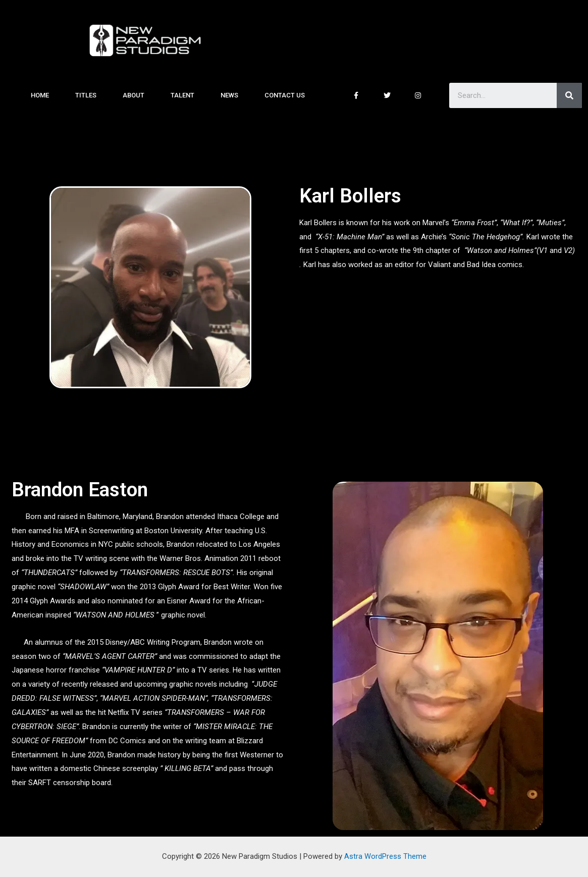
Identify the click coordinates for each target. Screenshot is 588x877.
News (229, 95)
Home (40, 95)
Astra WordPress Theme (385, 856)
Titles (86, 95)
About (133, 95)
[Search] (569, 95)
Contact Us (285, 95)
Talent (182, 95)
